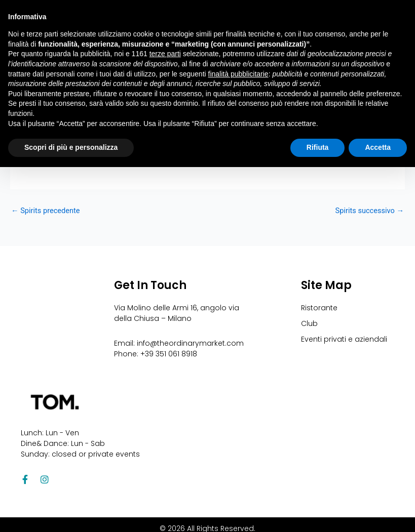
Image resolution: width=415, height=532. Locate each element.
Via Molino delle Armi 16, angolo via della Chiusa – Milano (177, 313)
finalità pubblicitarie (238, 74)
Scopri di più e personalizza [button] (71, 147)
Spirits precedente (46, 211)
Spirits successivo (370, 211)
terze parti (165, 54)
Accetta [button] (378, 147)
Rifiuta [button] (318, 147)
